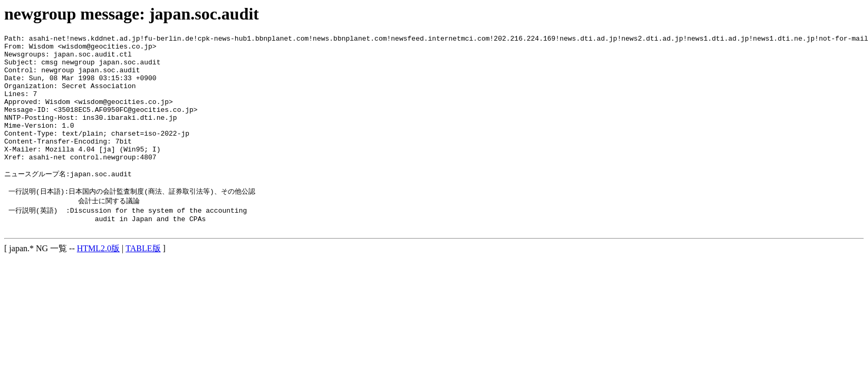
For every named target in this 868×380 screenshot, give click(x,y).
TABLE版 (143, 282)
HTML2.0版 (98, 282)
